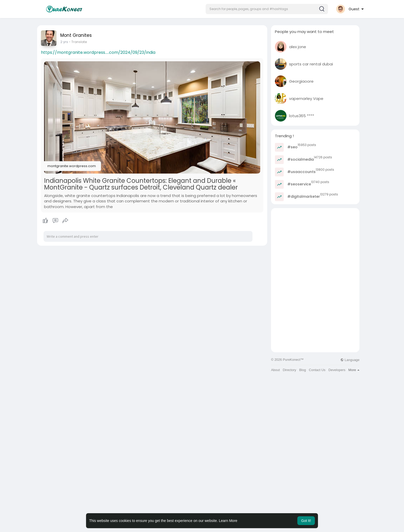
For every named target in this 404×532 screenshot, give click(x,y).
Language (350, 360)
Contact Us (317, 370)
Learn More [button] (228, 521)
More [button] (354, 370)
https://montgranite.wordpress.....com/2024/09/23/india (98, 52)
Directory (290, 370)
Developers (337, 370)
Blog (302, 370)
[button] (267, 9)
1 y (62, 42)
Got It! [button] (306, 521)
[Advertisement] (315, 244)
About (275, 370)
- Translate (74, 42)
